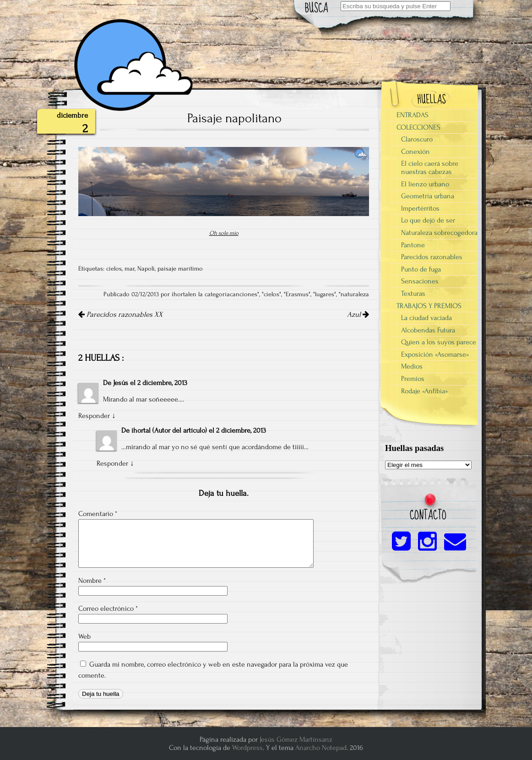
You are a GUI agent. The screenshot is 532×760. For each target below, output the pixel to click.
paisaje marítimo (180, 269)
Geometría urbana (428, 196)
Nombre (92, 581)
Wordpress (247, 748)
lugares (325, 294)
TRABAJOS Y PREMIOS (429, 306)
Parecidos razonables (432, 257)
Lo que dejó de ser (428, 220)
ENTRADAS (413, 115)
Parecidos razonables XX (120, 315)
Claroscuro (417, 139)
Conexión (415, 152)
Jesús (121, 383)
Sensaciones (420, 281)
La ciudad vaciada (426, 318)
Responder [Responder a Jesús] (94, 416)
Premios (413, 379)
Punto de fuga (421, 269)
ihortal (141, 430)
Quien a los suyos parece (439, 342)
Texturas (413, 293)
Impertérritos (420, 208)
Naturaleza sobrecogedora (439, 233)
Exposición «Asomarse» (435, 354)
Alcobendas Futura (428, 330)
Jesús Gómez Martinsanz (296, 739)
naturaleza (355, 294)
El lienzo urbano (425, 184)
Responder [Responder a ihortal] (112, 463)
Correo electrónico (108, 608)
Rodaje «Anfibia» (424, 391)
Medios (412, 366)
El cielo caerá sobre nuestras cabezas (430, 168)
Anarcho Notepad (321, 748)
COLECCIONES (418, 127)
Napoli (146, 269)
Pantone (413, 245)
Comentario (98, 514)
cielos (114, 269)
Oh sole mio (224, 233)
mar (130, 269)
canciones (244, 294)
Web (84, 636)
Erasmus (297, 294)
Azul (358, 315)
